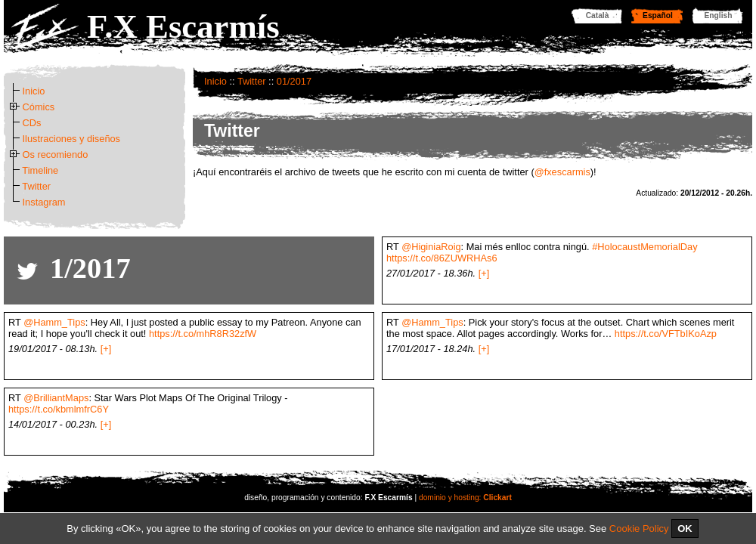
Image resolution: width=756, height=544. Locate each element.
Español (658, 15)
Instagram (44, 202)
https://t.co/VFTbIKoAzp (666, 334)
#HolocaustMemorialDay (644, 247)
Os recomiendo (56, 155)
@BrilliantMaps (56, 398)
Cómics (39, 107)
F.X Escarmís (183, 26)
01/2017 (294, 81)
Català (598, 15)
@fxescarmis (562, 172)
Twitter (252, 81)
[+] (484, 273)
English (719, 15)
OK (685, 529)
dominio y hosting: (465, 498)
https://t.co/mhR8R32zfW (203, 334)
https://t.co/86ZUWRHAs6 (442, 258)
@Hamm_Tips (54, 322)
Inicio (215, 81)
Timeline (40, 170)
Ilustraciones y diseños (71, 139)
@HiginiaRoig (431, 247)
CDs (32, 123)
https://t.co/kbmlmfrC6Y (59, 409)
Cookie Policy (639, 529)
